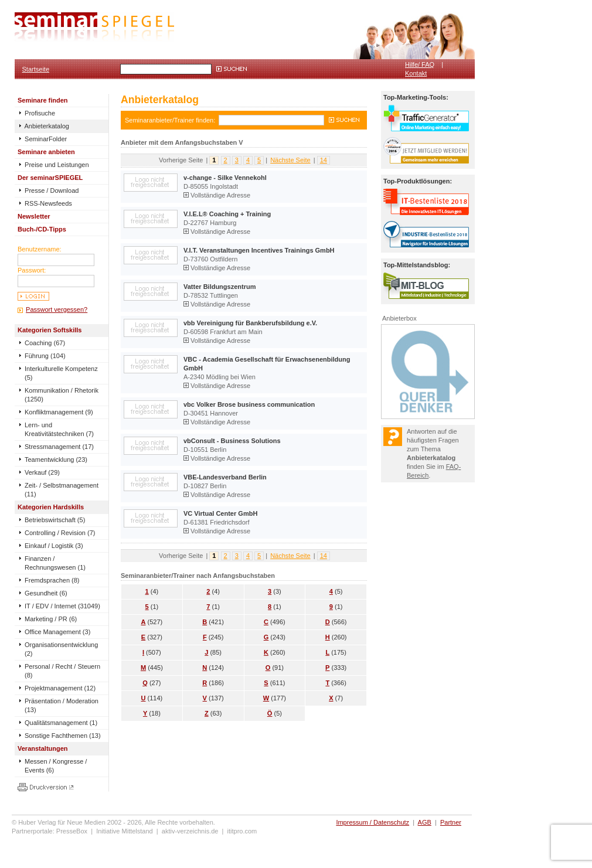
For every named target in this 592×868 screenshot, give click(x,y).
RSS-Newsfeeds (45, 203)
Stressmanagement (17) (59, 447)
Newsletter (34, 216)
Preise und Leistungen (53, 165)
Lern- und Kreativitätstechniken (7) (59, 429)
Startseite (36, 69)
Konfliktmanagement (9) (59, 412)
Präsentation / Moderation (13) (62, 705)
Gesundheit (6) (46, 593)
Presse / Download (48, 190)
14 (324, 160)
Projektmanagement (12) (60, 688)
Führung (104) (45, 356)
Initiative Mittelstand (125, 831)
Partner (451, 822)
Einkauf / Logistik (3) (54, 546)
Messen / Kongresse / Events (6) (56, 766)
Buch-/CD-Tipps (42, 229)
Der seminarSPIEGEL (50, 178)
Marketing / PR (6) (51, 619)
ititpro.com (242, 831)
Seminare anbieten (46, 152)
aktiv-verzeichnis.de (190, 831)
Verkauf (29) (42, 472)
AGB (425, 822)
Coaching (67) (45, 343)
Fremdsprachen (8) (52, 580)
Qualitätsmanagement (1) (61, 723)
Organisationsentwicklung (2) (61, 649)
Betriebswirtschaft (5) (55, 520)
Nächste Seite (290, 160)
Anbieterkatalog (43, 126)
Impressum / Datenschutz (372, 822)
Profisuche (36, 113)
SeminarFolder (42, 139)
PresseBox (72, 831)
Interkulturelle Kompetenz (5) (61, 373)
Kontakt (416, 73)
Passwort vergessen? (57, 309)
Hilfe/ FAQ (420, 64)
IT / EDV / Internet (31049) (62, 606)
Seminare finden (43, 100)
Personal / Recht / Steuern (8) (62, 671)
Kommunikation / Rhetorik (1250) (62, 395)
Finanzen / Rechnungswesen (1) (55, 563)
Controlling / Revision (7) (60, 533)
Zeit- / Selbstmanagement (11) (62, 490)
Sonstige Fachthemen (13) (63, 736)
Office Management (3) (57, 632)
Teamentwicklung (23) (56, 459)
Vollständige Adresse (217, 195)
